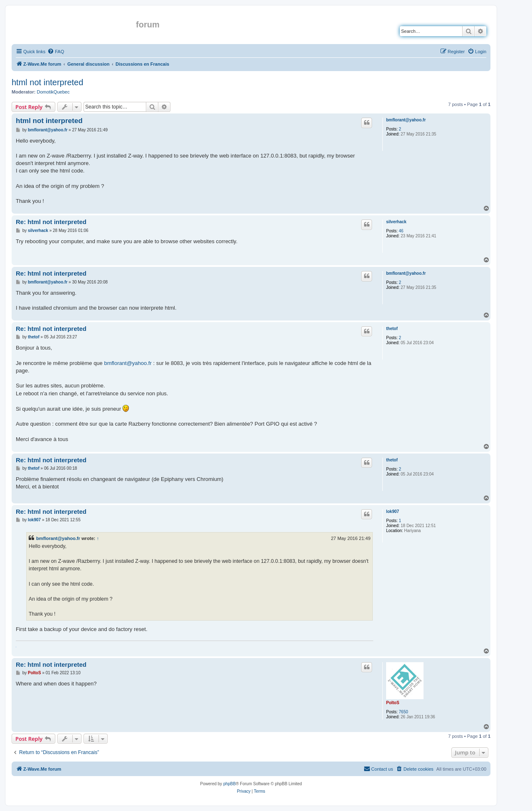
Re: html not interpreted (51, 222)
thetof (392, 329)
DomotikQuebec (53, 92)
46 (401, 231)
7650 (404, 712)
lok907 (393, 511)
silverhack (396, 222)
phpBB (229, 784)
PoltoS (393, 703)
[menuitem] (56, 52)
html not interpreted (47, 82)
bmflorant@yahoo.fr (406, 120)
